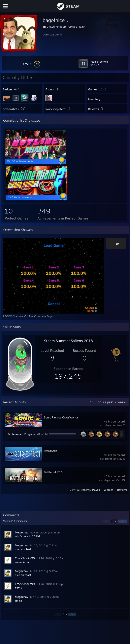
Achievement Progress (21, 434)
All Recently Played (89, 490)
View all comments (15, 521)
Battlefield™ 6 (53, 472)
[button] (30, 63)
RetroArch (50, 451)
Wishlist (109, 490)
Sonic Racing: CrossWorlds (61, 417)
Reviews (122, 490)
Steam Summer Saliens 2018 (68, 341)
